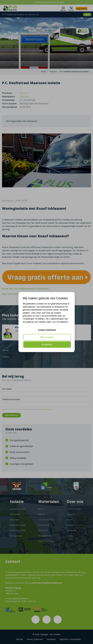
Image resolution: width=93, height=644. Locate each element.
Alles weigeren (47, 337)
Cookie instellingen (47, 330)
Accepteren (47, 344)
